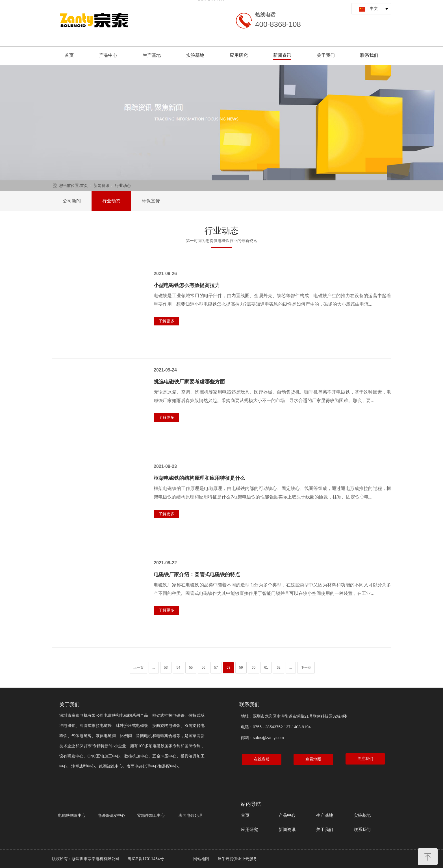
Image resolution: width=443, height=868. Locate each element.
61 (266, 668)
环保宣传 (151, 201)
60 (254, 668)
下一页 (306, 668)
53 (166, 668)
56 (203, 668)
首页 (69, 55)
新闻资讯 (282, 55)
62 (278, 668)
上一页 (138, 668)
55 (191, 668)
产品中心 (108, 55)
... (154, 668)
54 (178, 668)
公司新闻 (72, 201)
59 (241, 668)
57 (216, 668)
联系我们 (369, 55)
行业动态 (123, 185)
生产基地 (152, 55)
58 (228, 668)
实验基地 (195, 55)
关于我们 (326, 55)
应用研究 (239, 55)
